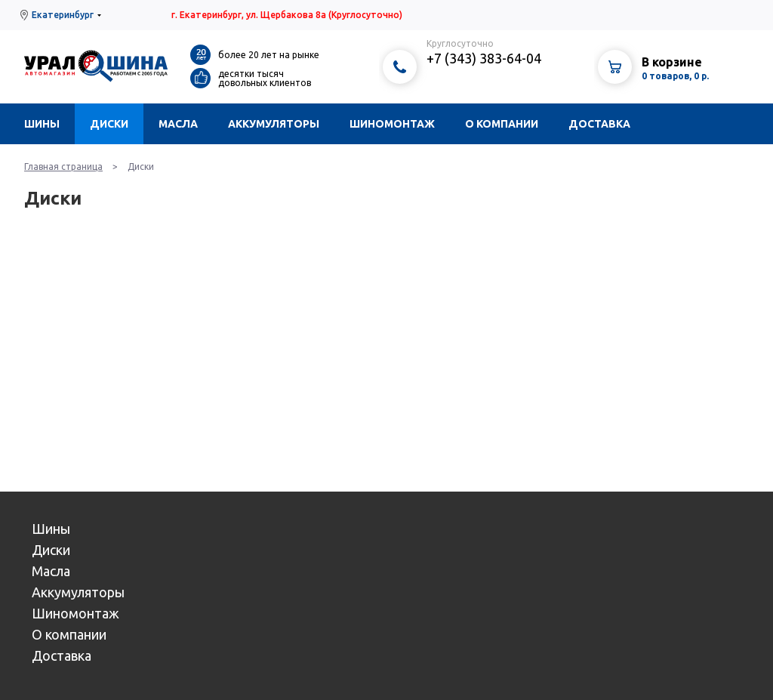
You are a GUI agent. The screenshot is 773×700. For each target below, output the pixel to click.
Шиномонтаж (392, 124)
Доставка (599, 124)
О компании (502, 124)
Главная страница (63, 167)
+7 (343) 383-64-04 (484, 58)
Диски (109, 124)
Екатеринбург (63, 15)
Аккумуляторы (274, 124)
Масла (178, 124)
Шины (42, 124)
